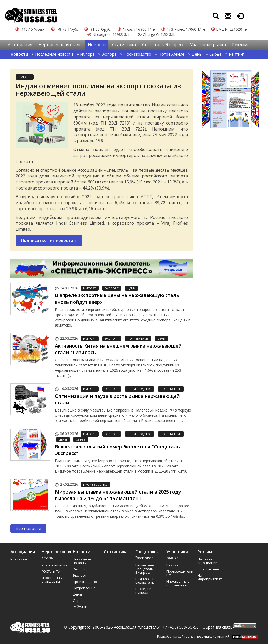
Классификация (54, 565)
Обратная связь (218, 627)
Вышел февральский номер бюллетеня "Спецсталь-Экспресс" (118, 450)
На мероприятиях (210, 577)
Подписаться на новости (49, 240)
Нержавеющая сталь (60, 45)
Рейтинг (237, 54)
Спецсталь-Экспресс (163, 45)
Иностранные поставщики (178, 583)
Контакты (19, 559)
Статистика (124, 45)
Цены (197, 54)
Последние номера (144, 591)
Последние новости (54, 54)
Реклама (241, 45)
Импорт (87, 54)
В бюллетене (208, 569)
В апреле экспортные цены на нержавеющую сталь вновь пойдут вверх (117, 299)
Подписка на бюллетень (146, 581)
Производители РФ (180, 573)
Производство (137, 54)
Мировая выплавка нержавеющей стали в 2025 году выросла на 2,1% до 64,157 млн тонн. (118, 495)
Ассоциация (20, 45)
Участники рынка (208, 45)
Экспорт (109, 54)
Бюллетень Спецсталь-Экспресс (145, 569)
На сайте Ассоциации (208, 561)
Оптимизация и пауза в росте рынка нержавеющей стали (117, 399)
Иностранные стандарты (53, 580)
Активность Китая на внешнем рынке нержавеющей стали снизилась (118, 349)
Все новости (28, 528)
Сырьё (216, 54)
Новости (97, 45)
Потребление (171, 54)
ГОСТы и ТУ (51, 571)
